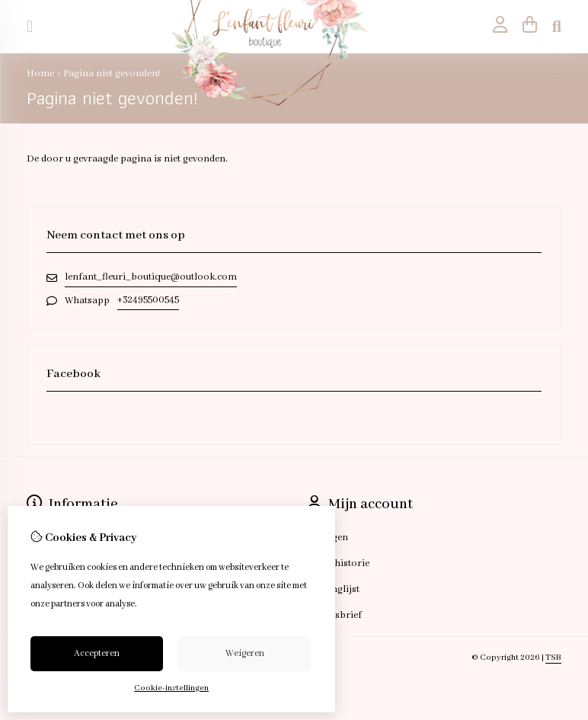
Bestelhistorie (339, 563)
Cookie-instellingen (171, 688)
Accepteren (97, 653)
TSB (553, 658)
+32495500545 (148, 300)
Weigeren (245, 653)
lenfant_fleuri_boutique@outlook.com (151, 277)
